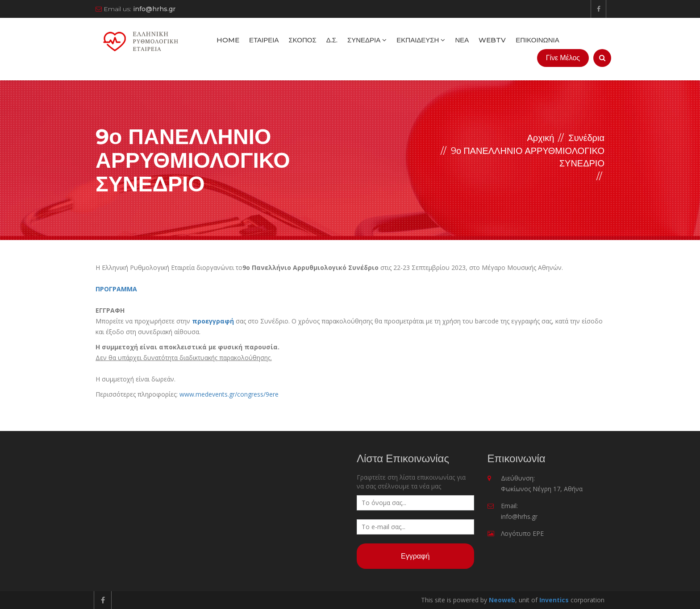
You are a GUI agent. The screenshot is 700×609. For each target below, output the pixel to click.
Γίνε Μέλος (563, 58)
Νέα (462, 40)
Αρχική (540, 138)
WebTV (492, 40)
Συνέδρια (586, 138)
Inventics (554, 600)
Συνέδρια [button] (367, 40)
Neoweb (502, 600)
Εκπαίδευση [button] (421, 40)
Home (228, 40)
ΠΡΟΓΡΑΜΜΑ (116, 289)
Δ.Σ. (332, 40)
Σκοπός (302, 40)
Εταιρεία (264, 40)
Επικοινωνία (537, 40)
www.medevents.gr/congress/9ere (229, 394)
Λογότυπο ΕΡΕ (522, 533)
